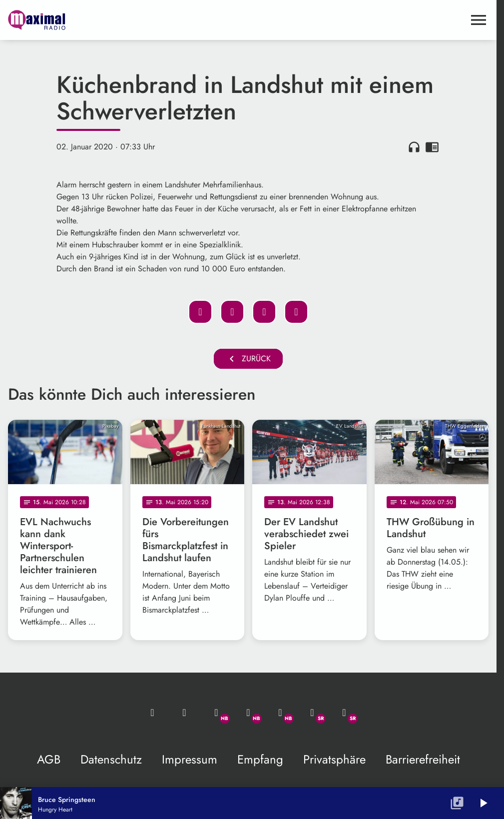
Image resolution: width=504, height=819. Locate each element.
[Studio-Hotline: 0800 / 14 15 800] (184, 713)
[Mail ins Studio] (152, 713)
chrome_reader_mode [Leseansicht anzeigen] (432, 147)
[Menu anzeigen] (479, 20)
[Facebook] (248, 713)
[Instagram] (280, 713)
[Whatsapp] (216, 713)
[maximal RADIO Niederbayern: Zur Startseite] (128, 20)
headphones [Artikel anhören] (414, 147)
